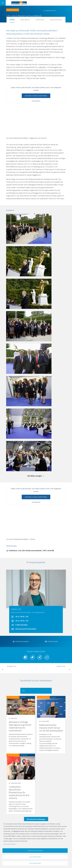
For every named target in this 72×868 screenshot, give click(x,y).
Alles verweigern (35, 857)
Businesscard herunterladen (24, 629)
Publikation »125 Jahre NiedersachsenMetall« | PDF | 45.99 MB (30, 551)
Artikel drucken (51, 641)
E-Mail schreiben (19, 625)
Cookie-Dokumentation (9, 844)
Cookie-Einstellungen (35, 850)
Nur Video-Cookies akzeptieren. (36, 96)
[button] (29, 229)
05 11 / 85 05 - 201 (20, 621)
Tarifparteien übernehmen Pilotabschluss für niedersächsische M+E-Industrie (19, 792)
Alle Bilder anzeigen (36, 476)
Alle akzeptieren (36, 101)
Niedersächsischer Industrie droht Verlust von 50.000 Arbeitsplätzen (51, 728)
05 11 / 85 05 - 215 (20, 617)
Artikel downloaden (21, 641)
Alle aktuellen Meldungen (36, 819)
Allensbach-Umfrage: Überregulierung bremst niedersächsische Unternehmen (20, 726)
